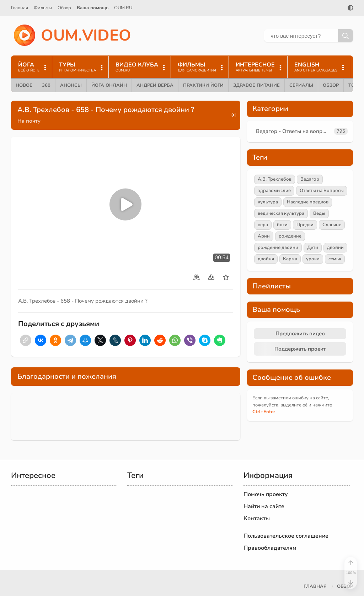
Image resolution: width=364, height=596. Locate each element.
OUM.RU (123, 8)
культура (268, 202)
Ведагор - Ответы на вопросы (294, 131)
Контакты (257, 518)
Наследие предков (308, 202)
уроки (313, 259)
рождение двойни (278, 248)
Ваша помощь (93, 8)
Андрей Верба (155, 85)
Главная (20, 8)
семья (335, 259)
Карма (290, 259)
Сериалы (301, 85)
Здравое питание (256, 85)
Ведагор (310, 179)
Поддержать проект (300, 349)
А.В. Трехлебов (275, 179)
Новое (24, 85)
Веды (319, 213)
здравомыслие (274, 191)
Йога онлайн (109, 85)
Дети (313, 248)
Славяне (332, 225)
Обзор (64, 8)
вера (263, 225)
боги (282, 225)
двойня (266, 259)
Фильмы (43, 8)
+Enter (264, 412)
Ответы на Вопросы (322, 191)
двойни (335, 248)
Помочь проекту (266, 494)
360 (46, 85)
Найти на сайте (264, 506)
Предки (305, 225)
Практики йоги (203, 85)
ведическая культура (281, 213)
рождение (290, 236)
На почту (29, 121)
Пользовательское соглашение (286, 536)
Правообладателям (270, 548)
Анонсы (71, 85)
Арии (264, 236)
